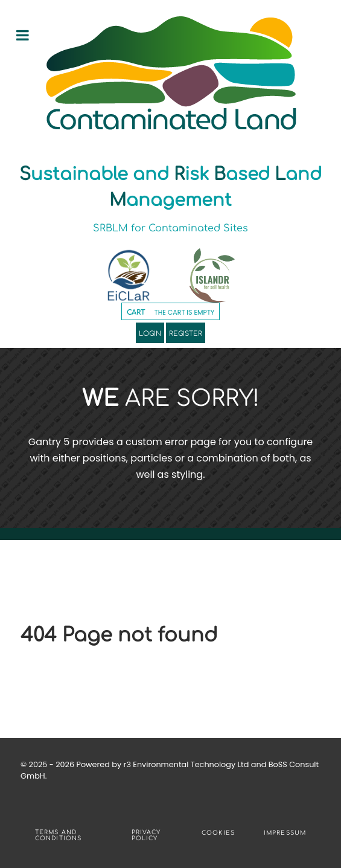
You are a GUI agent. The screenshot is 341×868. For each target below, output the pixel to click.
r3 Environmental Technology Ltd (186, 764)
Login (150, 333)
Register (186, 333)
